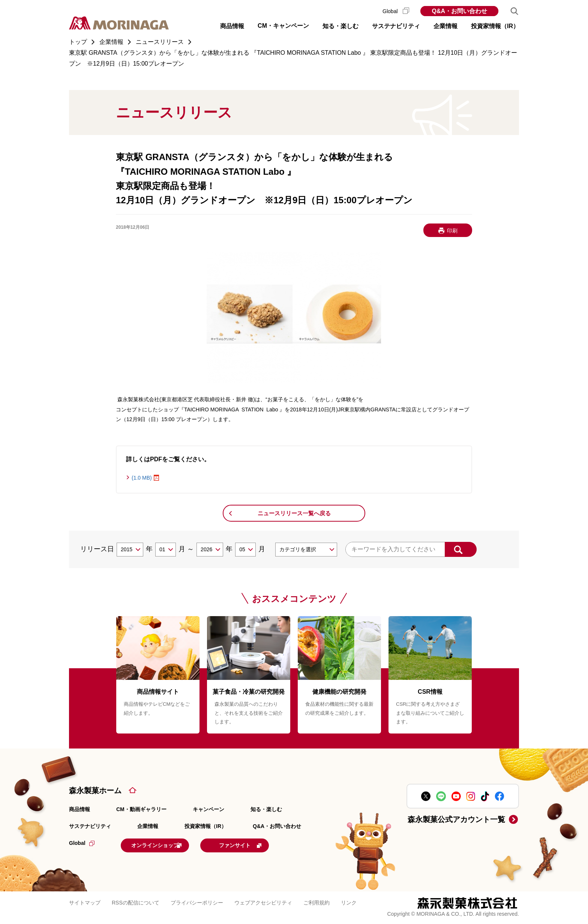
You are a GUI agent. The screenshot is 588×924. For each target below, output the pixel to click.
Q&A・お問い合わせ (459, 11)
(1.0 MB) (142, 478)
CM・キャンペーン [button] (283, 26)
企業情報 (148, 826)
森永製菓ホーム (95, 790)
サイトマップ (85, 901)
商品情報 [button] (232, 26)
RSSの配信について (136, 901)
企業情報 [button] (445, 26)
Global (396, 11)
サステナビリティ (90, 826)
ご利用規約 (316, 901)
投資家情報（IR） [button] (495, 26)
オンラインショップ (167, 844)
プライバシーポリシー (197, 901)
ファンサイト (265, 844)
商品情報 (79, 809)
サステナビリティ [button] (396, 26)
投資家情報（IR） (205, 826)
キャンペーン (208, 809)
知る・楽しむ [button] (340, 26)
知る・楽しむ (266, 809)
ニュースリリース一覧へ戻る (294, 513)
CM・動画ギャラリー (141, 809)
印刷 (452, 231)
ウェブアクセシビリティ (263, 901)
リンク (349, 901)
